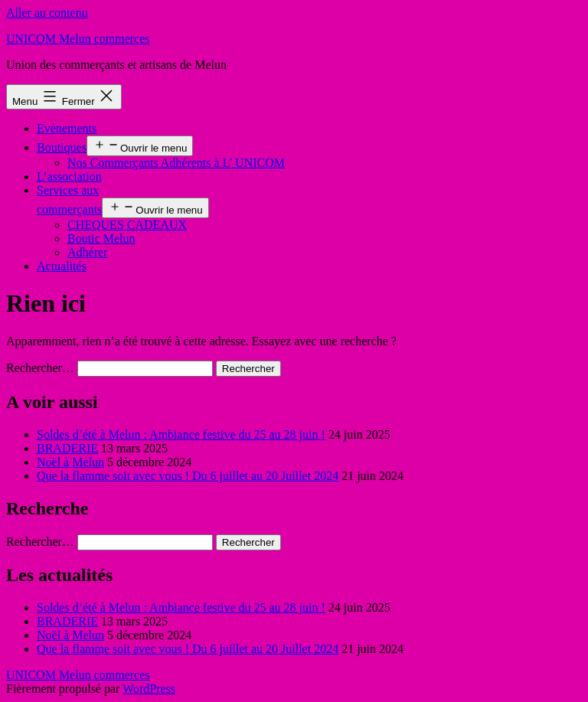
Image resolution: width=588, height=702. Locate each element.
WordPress (149, 689)
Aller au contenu (47, 13)
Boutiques (62, 147)
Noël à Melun (70, 462)
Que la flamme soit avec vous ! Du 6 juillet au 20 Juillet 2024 (188, 476)
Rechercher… (40, 368)
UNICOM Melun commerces (78, 39)
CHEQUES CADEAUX (127, 225)
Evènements (67, 128)
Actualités (62, 266)
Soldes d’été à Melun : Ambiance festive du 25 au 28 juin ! (181, 434)
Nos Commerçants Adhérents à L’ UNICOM (176, 163)
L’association (69, 176)
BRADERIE (67, 448)
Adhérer (87, 252)
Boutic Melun (101, 238)
